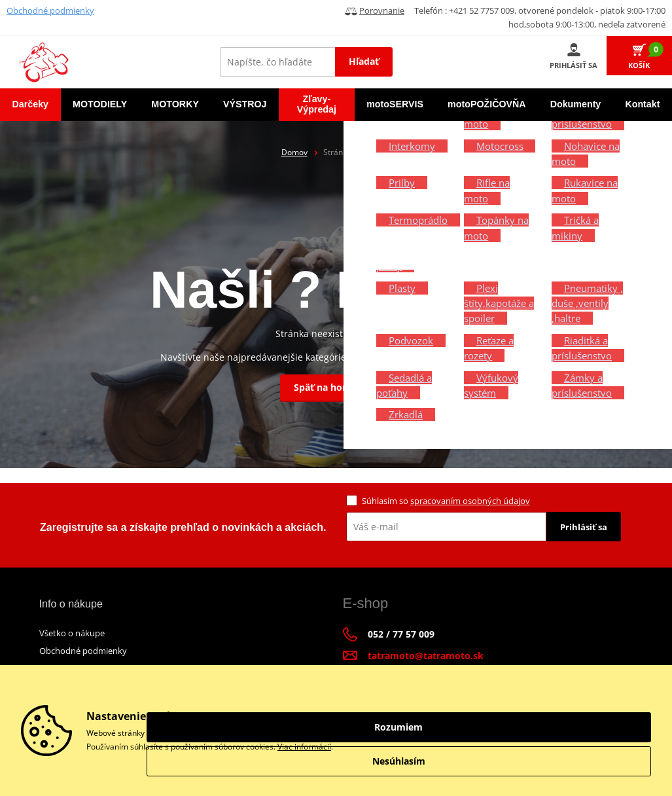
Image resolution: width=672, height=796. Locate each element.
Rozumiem (579, 727)
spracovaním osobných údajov (470, 501)
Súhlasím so (446, 501)
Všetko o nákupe (72, 633)
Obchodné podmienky (50, 10)
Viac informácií (304, 747)
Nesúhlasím (579, 761)
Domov (294, 152)
